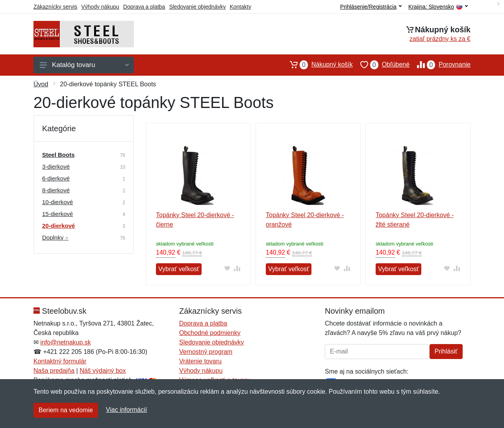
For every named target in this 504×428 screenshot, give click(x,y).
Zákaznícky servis (55, 7)
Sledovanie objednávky (197, 7)
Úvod (41, 84)
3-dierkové (56, 167)
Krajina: (438, 7)
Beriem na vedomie (66, 410)
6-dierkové (56, 178)
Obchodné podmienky (210, 333)
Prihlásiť (446, 351)
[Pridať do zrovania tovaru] (237, 268)
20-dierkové (58, 226)
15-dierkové (57, 214)
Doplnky (55, 237)
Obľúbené (381, 65)
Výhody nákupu (100, 7)
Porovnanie (440, 65)
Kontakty (240, 7)
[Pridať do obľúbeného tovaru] (227, 268)
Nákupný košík (318, 65)
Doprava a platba (144, 7)
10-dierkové (57, 202)
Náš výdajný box (103, 371)
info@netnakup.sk (65, 342)
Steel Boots (58, 155)
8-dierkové (56, 190)
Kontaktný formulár (60, 361)
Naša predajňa (54, 371)
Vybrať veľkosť (179, 269)
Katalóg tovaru (84, 65)
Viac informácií (127, 410)
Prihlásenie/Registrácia (371, 7)
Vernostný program (206, 352)
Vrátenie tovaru (200, 361)
